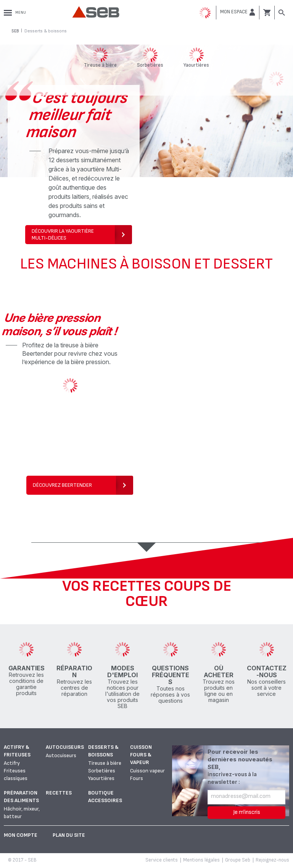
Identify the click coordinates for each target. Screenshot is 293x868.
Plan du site (69, 835)
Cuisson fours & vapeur (141, 755)
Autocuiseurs (65, 747)
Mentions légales (201, 860)
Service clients (162, 860)
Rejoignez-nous (272, 860)
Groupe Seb (238, 860)
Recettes (59, 793)
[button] (238, 12)
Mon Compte (21, 835)
